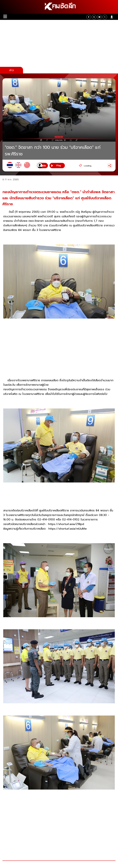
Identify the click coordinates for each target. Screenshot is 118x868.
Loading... (88, 166)
